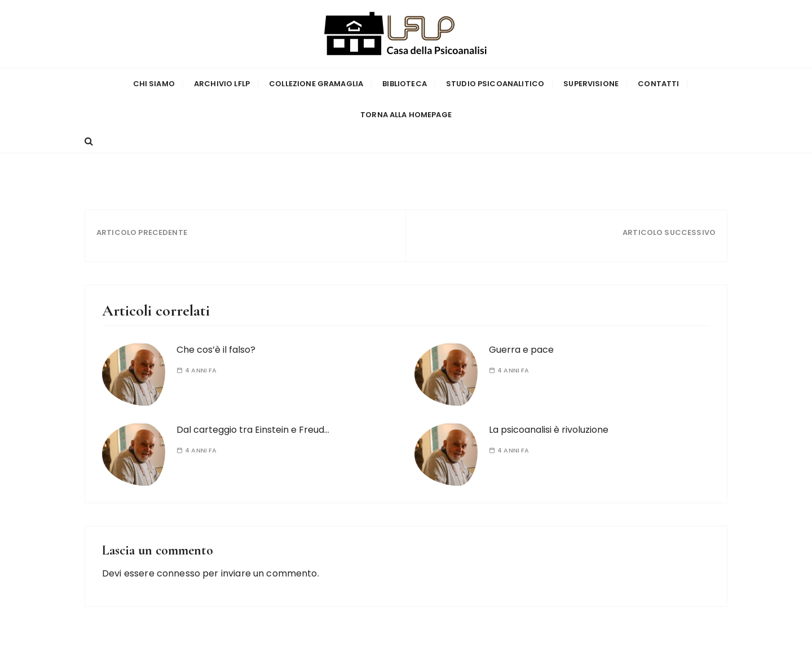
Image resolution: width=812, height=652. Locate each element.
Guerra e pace (521, 350)
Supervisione (591, 84)
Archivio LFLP (222, 84)
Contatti (658, 84)
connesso (178, 573)
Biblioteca (405, 84)
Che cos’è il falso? (216, 350)
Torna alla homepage (406, 115)
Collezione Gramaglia (316, 84)
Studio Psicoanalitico (495, 84)
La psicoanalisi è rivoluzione (549, 430)
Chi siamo (154, 84)
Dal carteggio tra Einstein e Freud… (253, 430)
